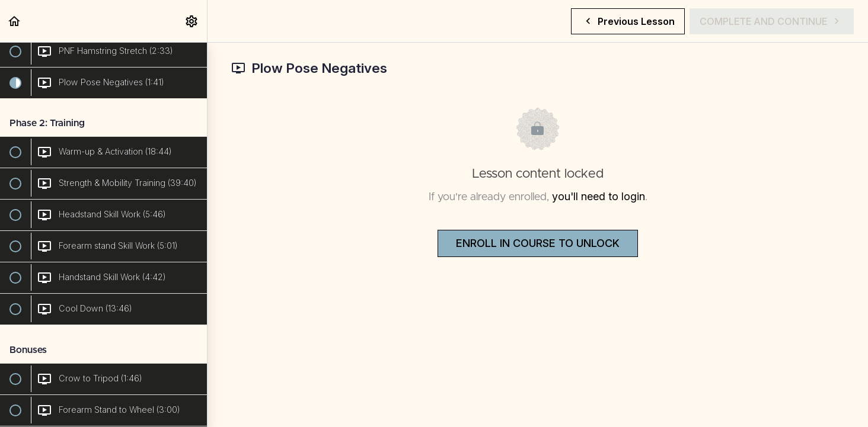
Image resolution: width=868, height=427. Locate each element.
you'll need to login (599, 196)
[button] (15, 21)
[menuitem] (192, 21)
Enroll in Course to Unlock (538, 243)
